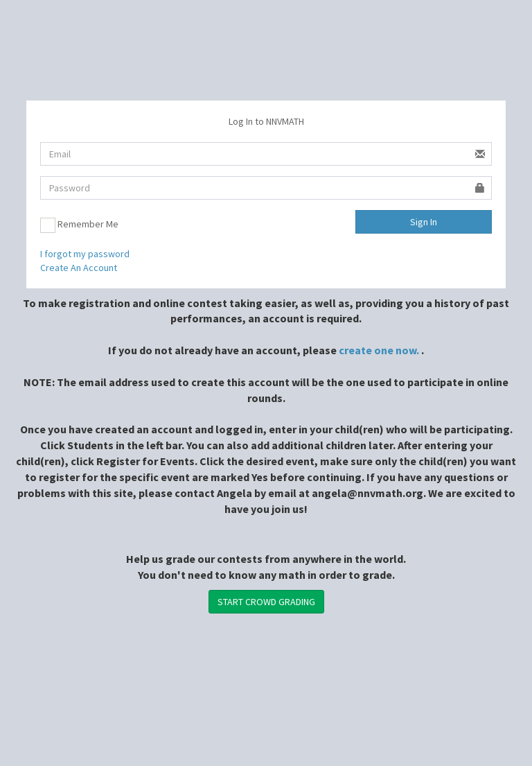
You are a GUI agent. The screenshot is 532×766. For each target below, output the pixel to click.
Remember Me (79, 225)
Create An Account (79, 268)
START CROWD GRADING (266, 602)
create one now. (379, 350)
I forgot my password (85, 254)
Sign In (424, 222)
